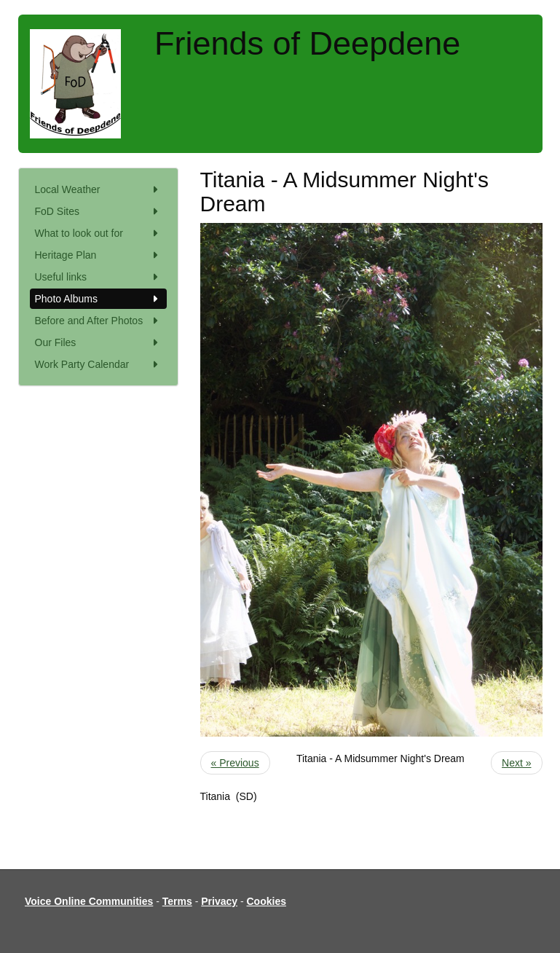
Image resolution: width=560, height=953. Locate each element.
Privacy (219, 901)
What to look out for (98, 233)
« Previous (235, 763)
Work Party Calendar (98, 364)
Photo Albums (98, 299)
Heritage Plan (98, 255)
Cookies (267, 901)
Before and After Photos (98, 321)
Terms (177, 901)
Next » (516, 763)
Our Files (98, 342)
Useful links (98, 277)
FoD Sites (98, 211)
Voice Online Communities (89, 901)
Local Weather (98, 189)
